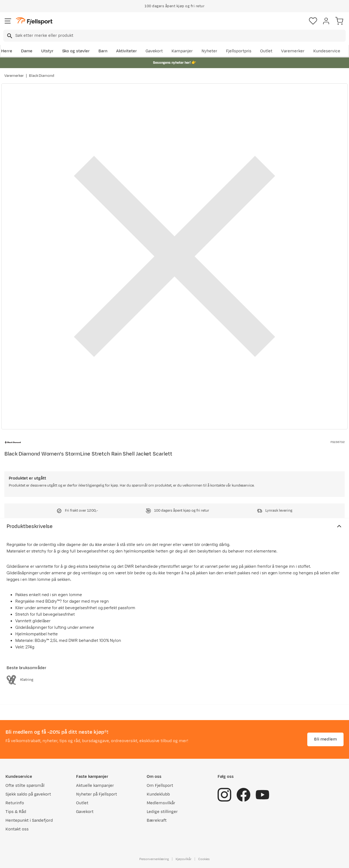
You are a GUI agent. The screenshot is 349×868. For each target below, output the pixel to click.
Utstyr (47, 51)
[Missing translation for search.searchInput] (9, 36)
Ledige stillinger (162, 812)
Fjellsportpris (239, 51)
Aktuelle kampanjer (95, 786)
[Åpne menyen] (8, 21)
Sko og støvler (76, 51)
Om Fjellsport (160, 786)
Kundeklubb (158, 794)
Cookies (204, 859)
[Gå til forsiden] (34, 21)
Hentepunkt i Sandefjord (29, 820)
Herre (7, 51)
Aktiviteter (127, 51)
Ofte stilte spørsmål (25, 786)
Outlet (266, 51)
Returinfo (15, 803)
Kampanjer (182, 51)
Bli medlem (325, 739)
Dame (27, 51)
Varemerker (293, 51)
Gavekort (154, 51)
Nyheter (209, 51)
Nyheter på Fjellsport (96, 794)
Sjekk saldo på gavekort (28, 794)
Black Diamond (42, 76)
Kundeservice (327, 51)
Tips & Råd (16, 812)
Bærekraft (157, 820)
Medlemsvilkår (161, 803)
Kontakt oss (17, 829)
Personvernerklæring (154, 859)
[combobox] (174, 36)
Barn (103, 51)
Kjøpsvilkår (183, 859)
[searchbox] (180, 36)
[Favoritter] (313, 21)
